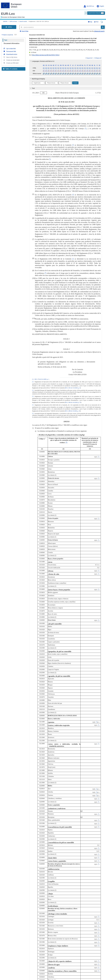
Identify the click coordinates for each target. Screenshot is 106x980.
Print (100, 21)
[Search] (103, 26)
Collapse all (97, 57)
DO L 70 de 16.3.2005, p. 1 (42, 378)
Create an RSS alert (11, 61)
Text (6, 39)
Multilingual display (37, 77)
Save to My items (10, 56)
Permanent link (10, 50)
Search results (23, 21)
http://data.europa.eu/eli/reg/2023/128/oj (46, 53)
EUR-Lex (8, 14)
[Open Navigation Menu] (9, 25)
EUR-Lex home (13, 21)
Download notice (10, 53)
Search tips (24, 30)
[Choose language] (39, 81)
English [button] (100, 6)
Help (94, 21)
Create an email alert (11, 58)
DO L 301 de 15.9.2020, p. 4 (73, 386)
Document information (12, 42)
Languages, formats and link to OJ (42, 60)
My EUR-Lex (89, 6)
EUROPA (5, 21)
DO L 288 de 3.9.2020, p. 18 (73, 410)
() (86, 127)
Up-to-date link (9, 47)
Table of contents (10, 67)
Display (75, 81)
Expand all (89, 57)
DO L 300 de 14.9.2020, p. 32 (73, 401)
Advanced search (99, 30)
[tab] (66, 60)
